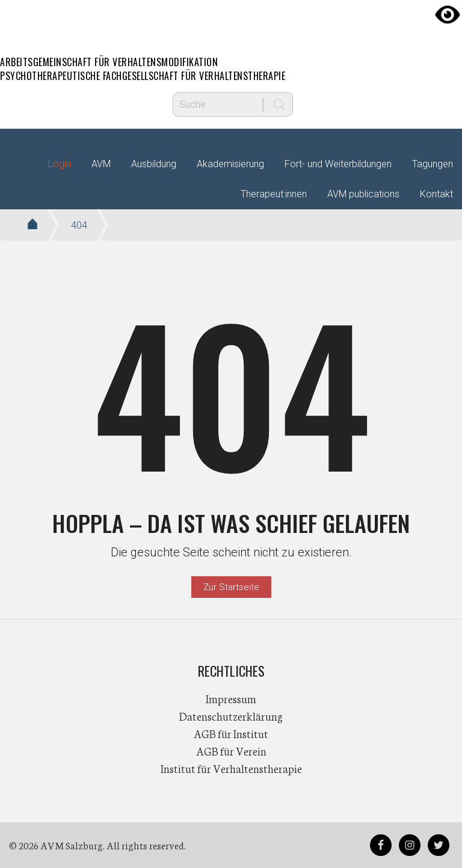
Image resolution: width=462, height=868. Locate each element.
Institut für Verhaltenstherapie (231, 768)
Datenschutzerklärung (231, 716)
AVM (231, 21)
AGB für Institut (231, 733)
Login (60, 164)
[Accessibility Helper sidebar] (448, 14)
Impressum (231, 698)
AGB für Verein (231, 751)
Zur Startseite (231, 587)
